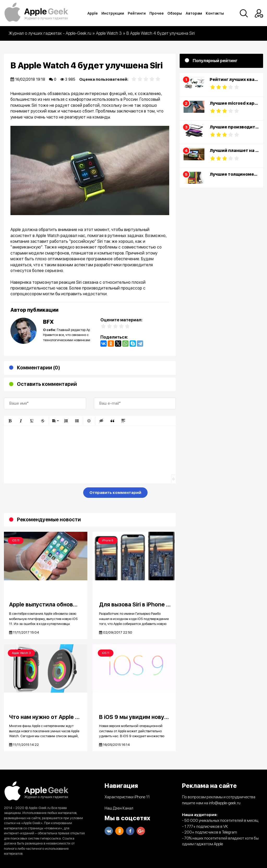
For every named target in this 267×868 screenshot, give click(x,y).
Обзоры (175, 13)
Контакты (215, 13)
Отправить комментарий (115, 493)
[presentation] (44, 494)
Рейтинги (137, 13)
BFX (48, 322)
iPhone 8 (108, 541)
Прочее (157, 13)
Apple (93, 13)
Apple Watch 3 (21, 653)
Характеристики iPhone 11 (127, 797)
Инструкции (113, 13)
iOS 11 (16, 541)
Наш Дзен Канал (119, 808)
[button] (10, 421)
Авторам (194, 13)
